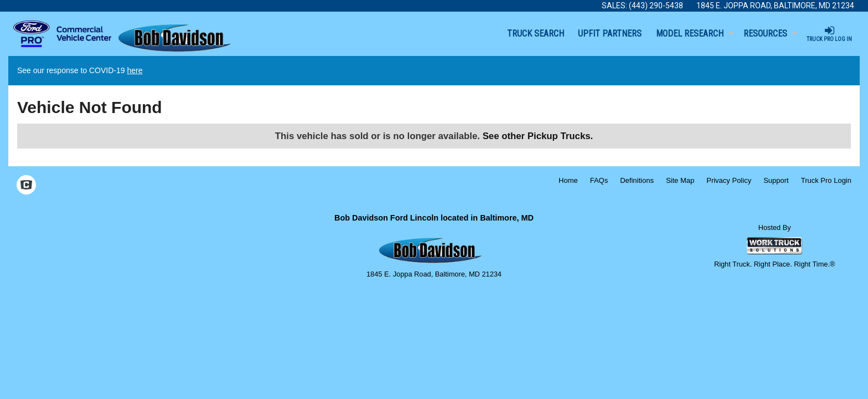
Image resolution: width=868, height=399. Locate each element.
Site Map (680, 180)
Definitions (637, 180)
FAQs (599, 180)
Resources (770, 34)
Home (568, 180)
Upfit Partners (610, 34)
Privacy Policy (729, 180)
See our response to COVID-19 (80, 70)
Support (776, 180)
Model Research (695, 34)
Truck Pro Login (826, 180)
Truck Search (536, 34)
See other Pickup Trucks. (538, 136)
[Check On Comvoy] (26, 186)
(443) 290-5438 (656, 6)
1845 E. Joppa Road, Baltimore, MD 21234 (775, 6)
